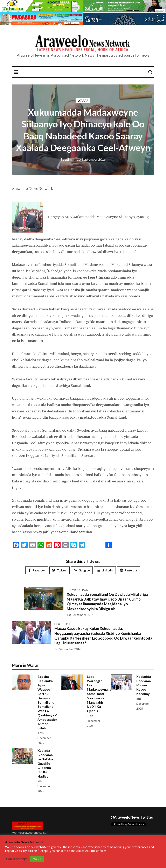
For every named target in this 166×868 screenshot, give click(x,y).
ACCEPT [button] (37, 859)
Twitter (60, 570)
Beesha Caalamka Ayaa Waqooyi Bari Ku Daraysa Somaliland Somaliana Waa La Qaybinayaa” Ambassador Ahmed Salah (47, 702)
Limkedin (105, 570)
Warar (83, 100)
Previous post (78, 590)
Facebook (37, 570)
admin (67, 159)
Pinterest (129, 570)
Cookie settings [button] (17, 859)
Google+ (82, 570)
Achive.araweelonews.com (31, 832)
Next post (63, 624)
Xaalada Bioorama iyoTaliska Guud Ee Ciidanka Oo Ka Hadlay (45, 763)
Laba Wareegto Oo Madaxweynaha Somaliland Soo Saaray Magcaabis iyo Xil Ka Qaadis (99, 694)
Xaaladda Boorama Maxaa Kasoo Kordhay (144, 685)
